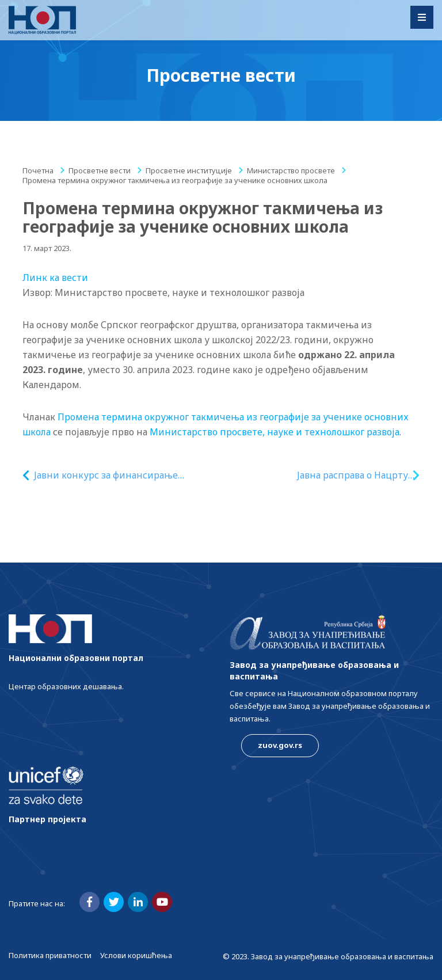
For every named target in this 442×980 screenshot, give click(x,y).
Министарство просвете (291, 170)
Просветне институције (189, 170)
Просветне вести (100, 170)
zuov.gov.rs (280, 745)
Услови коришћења (136, 955)
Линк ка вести (55, 278)
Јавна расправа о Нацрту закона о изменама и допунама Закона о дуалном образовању (353, 475)
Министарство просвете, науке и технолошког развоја (275, 432)
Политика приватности (50, 955)
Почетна (38, 170)
